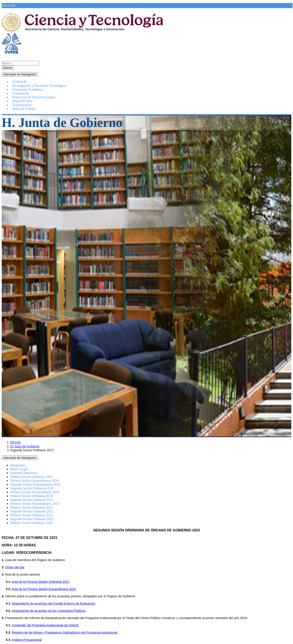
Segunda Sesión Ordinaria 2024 (32, 488)
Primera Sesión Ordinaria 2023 (31, 507)
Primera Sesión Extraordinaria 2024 (35, 492)
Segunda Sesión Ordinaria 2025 (32, 519)
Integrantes (18, 465)
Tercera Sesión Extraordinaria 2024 (34, 481)
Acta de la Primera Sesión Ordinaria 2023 (41, 582)
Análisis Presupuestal (27, 640)
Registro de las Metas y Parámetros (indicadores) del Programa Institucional (65, 632)
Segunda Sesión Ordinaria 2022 (32, 511)
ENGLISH (9, 6)
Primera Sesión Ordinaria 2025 (31, 477)
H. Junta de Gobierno (25, 446)
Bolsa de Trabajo (24, 109)
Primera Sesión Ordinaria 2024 (31, 496)
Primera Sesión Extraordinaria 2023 (35, 504)
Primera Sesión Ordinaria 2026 (31, 523)
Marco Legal (19, 469)
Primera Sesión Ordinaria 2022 (31, 515)
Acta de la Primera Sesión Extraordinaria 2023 (44, 589)
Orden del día (15, 567)
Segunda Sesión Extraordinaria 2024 (35, 484)
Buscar (8, 68)
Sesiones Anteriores (24, 473)
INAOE (16, 442)
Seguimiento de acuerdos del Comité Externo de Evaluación (53, 603)
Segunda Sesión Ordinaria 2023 (32, 500)
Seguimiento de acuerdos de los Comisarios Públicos (49, 611)
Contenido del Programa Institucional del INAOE (45, 625)
